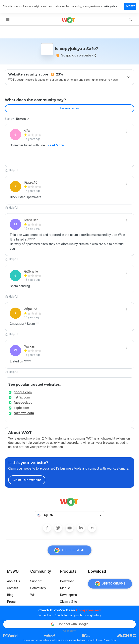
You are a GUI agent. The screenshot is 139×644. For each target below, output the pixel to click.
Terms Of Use (93, 640)
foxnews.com (24, 413)
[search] (131, 20)
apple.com (21, 408)
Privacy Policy (110, 640)
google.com (23, 392)
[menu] (8, 20)
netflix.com (22, 397)
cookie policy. (109, 6)
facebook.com (24, 403)
